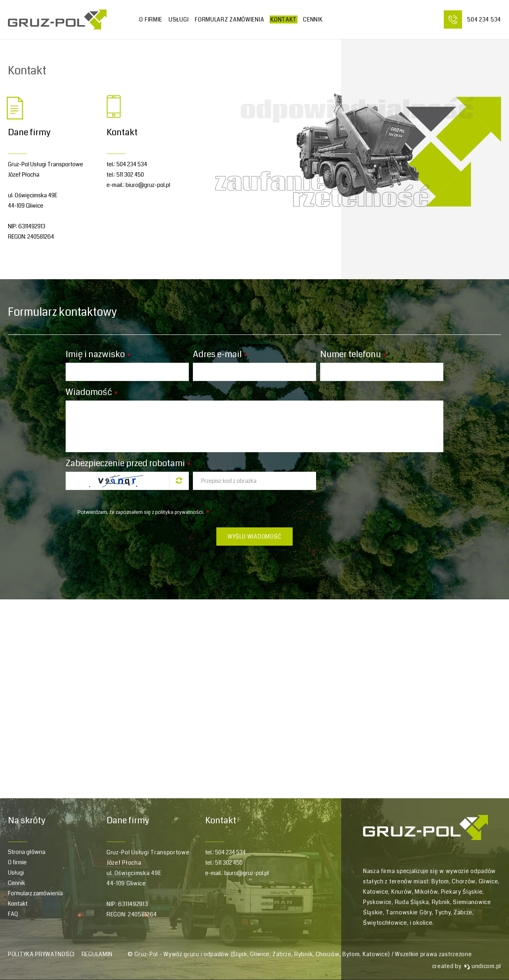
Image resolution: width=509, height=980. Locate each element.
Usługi (179, 19)
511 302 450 (130, 175)
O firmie (151, 19)
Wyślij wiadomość (254, 537)
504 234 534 (132, 164)
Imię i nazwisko (98, 354)
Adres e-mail (220, 354)
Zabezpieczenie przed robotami (128, 463)
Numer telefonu (353, 354)
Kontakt (284, 19)
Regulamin (97, 954)
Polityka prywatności (41, 954)
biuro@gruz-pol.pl (148, 185)
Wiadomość (92, 392)
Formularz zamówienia (229, 19)
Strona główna (27, 852)
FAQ (13, 914)
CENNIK (313, 19)
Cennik (17, 883)
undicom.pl (483, 966)
